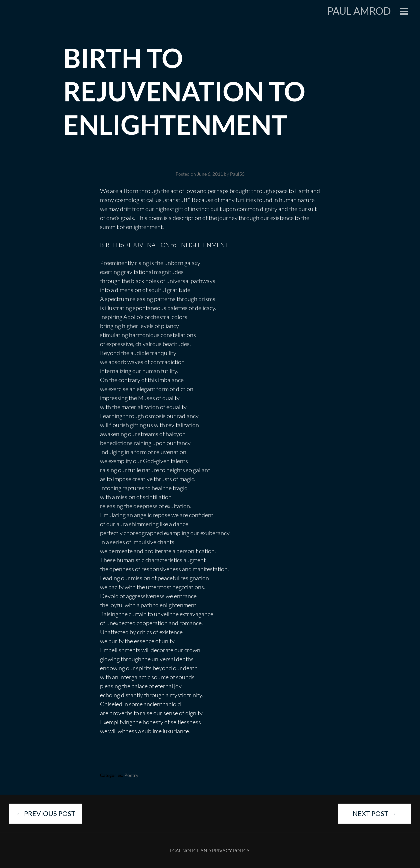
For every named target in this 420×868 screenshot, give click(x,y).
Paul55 (237, 174)
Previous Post (46, 813)
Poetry (131, 775)
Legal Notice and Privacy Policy (208, 850)
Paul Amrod (359, 11)
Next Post (374, 813)
